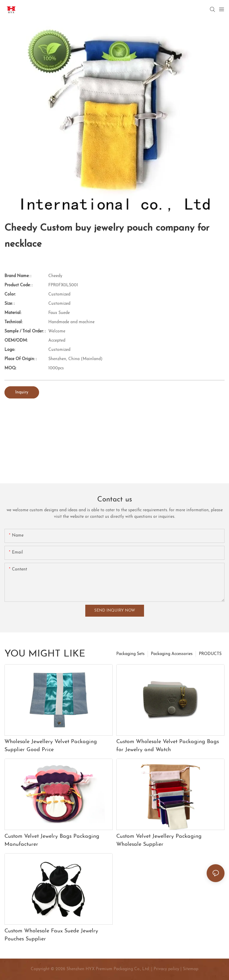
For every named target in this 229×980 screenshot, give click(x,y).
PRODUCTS (210, 654)
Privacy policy (166, 969)
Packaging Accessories (172, 654)
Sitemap (190, 969)
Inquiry (22, 392)
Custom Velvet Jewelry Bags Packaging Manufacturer (52, 840)
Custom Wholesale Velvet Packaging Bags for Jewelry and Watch (168, 746)
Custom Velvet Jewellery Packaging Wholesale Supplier (159, 840)
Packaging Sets (130, 654)
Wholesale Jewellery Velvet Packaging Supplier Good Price (51, 746)
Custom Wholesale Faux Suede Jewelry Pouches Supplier (51, 935)
